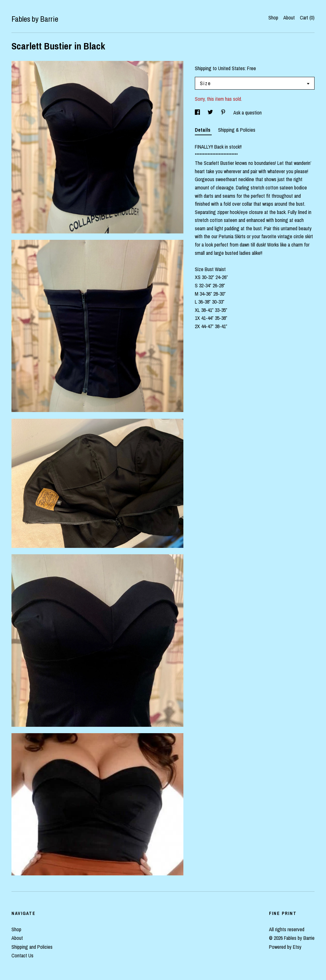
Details (203, 130)
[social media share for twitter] (211, 113)
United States (231, 68)
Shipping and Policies (32, 947)
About (289, 18)
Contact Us (22, 955)
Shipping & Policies (237, 130)
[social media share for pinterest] (224, 113)
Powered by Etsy (285, 947)
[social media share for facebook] (198, 113)
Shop (273, 18)
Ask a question (248, 113)
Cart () (307, 18)
